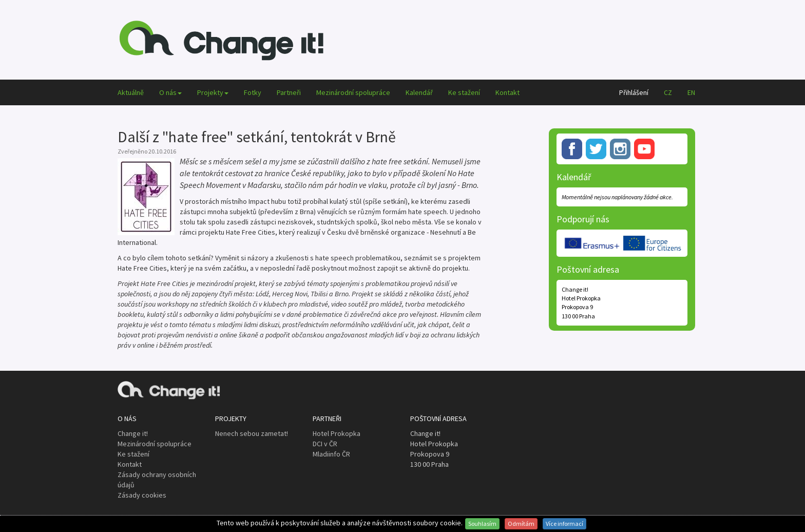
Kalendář (419, 92)
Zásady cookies (142, 495)
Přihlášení (634, 92)
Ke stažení (464, 92)
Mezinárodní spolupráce (353, 92)
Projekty (213, 92)
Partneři (289, 92)
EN (691, 92)
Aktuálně (131, 92)
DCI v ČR (325, 444)
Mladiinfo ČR (331, 454)
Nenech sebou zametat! (252, 433)
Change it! (133, 433)
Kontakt (507, 92)
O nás (170, 92)
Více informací (564, 524)
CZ (668, 92)
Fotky (253, 92)
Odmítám (521, 524)
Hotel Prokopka (337, 433)
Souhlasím (482, 524)
